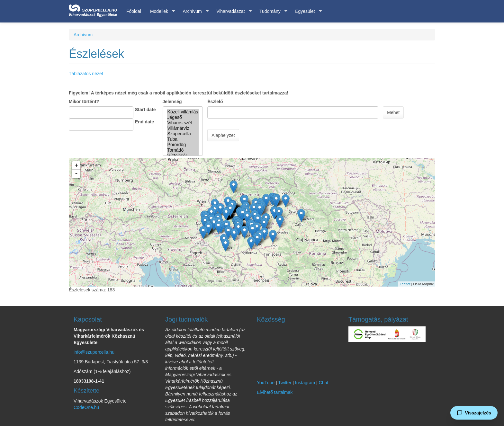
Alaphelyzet (223, 135)
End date (144, 122)
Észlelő (215, 102)
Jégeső (183, 117)
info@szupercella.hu (94, 352)
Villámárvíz (183, 128)
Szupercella (183, 134)
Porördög (183, 145)
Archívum (193, 11)
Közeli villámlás (183, 112)
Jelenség (172, 102)
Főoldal (134, 11)
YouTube (266, 383)
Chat (324, 383)
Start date (145, 110)
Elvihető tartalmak (275, 392)
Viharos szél (183, 123)
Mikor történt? (84, 102)
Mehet (393, 112)
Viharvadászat (232, 11)
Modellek (160, 11)
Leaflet (405, 284)
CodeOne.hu (86, 407)
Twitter (285, 383)
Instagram (305, 383)
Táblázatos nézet (86, 74)
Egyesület (306, 11)
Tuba (183, 139)
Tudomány (271, 11)
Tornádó (183, 150)
